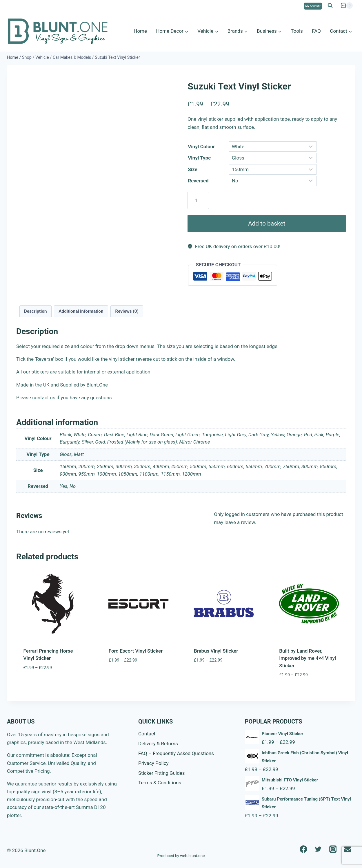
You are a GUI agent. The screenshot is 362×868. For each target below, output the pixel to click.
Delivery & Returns (158, 744)
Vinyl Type (199, 158)
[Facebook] (303, 849)
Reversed (198, 181)
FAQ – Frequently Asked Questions (176, 753)
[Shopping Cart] (347, 6)
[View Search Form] (330, 6)
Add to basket (267, 223)
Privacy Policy (153, 763)
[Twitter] (318, 849)
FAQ (316, 31)
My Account (313, 6)
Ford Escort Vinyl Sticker (136, 651)
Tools (297, 31)
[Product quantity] (198, 200)
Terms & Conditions (160, 783)
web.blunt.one (192, 856)
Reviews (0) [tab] (127, 311)
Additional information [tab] (81, 311)
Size (193, 169)
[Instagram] (333, 849)
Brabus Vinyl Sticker (216, 651)
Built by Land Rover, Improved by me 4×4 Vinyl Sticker (308, 658)
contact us (44, 398)
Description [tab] (36, 311)
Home (140, 31)
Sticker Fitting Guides (162, 773)
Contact (147, 734)
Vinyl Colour (201, 147)
